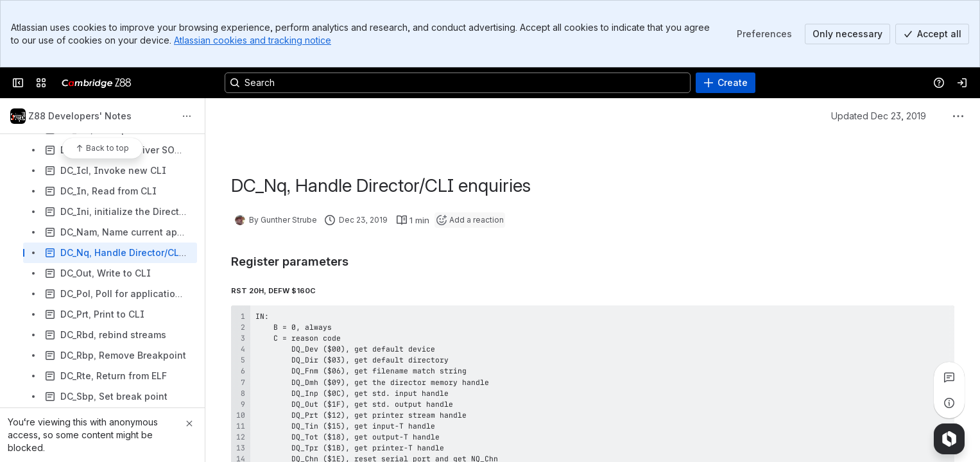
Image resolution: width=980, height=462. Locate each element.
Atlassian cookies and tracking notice (253, 40)
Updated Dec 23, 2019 (879, 116)
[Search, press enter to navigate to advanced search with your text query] (458, 83)
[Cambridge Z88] (97, 83)
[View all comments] (949, 377)
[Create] (726, 83)
